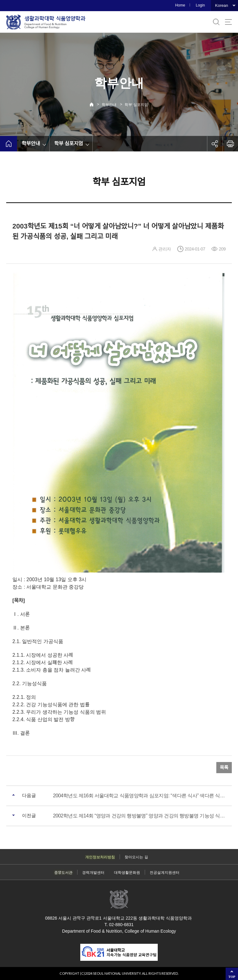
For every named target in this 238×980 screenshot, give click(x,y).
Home (180, 5)
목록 (224, 767)
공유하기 (215, 144)
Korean (222, 5)
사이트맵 (228, 22)
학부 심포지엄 (136, 105)
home (9, 144)
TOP (232, 977)
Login (200, 5)
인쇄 (230, 144)
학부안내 (109, 105)
